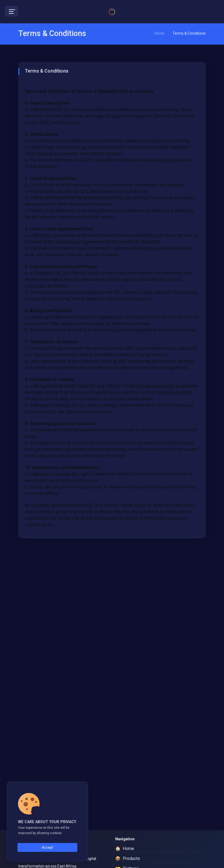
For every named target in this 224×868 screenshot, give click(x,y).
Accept (47, 847)
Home (159, 33)
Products (128, 859)
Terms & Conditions (189, 33)
